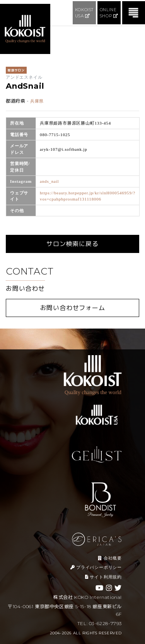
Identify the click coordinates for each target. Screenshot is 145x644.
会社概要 (110, 558)
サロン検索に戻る (72, 244)
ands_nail (49, 181)
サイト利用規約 (103, 577)
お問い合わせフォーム (73, 308)
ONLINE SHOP (109, 13)
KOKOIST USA (84, 13)
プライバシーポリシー (96, 567)
